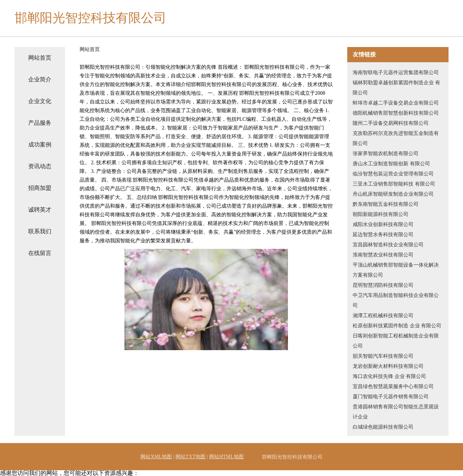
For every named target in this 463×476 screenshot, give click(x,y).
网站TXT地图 (190, 457)
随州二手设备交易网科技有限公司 (391, 123)
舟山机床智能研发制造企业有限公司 (393, 194)
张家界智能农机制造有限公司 (386, 154)
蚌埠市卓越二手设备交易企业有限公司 (396, 103)
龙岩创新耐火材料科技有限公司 (388, 366)
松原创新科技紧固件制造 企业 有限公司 (397, 326)
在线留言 (40, 253)
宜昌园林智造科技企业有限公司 (388, 245)
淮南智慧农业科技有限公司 (383, 255)
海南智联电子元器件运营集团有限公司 (396, 73)
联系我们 (40, 231)
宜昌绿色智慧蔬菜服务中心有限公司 (393, 386)
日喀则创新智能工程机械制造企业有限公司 (396, 341)
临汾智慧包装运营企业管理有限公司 (393, 174)
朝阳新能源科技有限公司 (381, 214)
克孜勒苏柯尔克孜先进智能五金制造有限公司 (396, 138)
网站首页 (40, 58)
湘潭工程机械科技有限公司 (383, 316)
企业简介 (40, 79)
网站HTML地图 (226, 457)
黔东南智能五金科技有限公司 (386, 204)
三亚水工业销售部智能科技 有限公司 (394, 184)
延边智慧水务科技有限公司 (383, 235)
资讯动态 (40, 166)
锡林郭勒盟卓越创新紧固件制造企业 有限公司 (396, 88)
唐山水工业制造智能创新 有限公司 (391, 164)
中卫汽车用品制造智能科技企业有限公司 (396, 300)
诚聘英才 (40, 210)
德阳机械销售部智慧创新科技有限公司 (396, 113)
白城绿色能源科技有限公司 (383, 427)
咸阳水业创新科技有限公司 (383, 224)
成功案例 (40, 144)
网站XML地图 (156, 457)
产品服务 (40, 123)
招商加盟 (40, 188)
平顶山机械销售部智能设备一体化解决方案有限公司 (396, 270)
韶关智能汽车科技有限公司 (383, 356)
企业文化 (40, 101)
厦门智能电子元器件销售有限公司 (391, 397)
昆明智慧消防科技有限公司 (383, 285)
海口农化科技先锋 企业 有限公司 (389, 376)
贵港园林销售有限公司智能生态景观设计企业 (396, 412)
